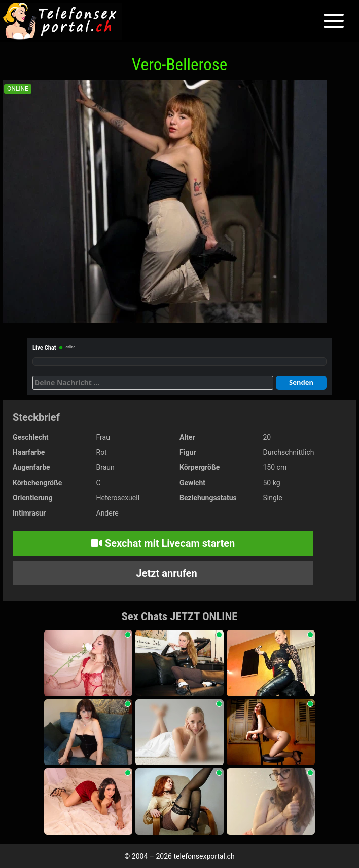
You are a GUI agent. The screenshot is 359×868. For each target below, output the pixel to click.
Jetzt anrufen (166, 573)
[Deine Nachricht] (153, 383)
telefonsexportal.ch (204, 856)
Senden (301, 382)
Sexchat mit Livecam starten (163, 543)
